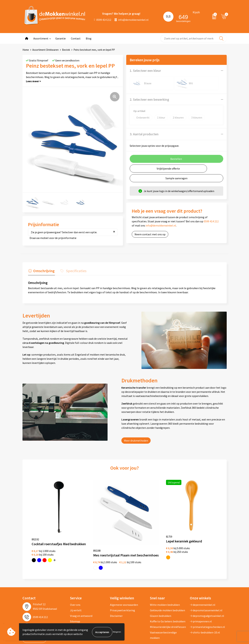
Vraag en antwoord (81, 595)
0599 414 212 (103, 20)
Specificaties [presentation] (75, 271)
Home (26, 50)
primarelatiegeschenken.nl (207, 606)
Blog (89, 38)
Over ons (75, 584)
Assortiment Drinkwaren (45, 50)
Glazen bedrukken (161, 595)
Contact (76, 38)
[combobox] (194, 38)
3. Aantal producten (144, 134)
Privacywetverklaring (123, 589)
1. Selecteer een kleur (145, 71)
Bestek (66, 50)
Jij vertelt (76, 589)
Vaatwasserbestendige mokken (163, 614)
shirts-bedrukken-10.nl (205, 611)
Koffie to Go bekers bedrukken (168, 600)
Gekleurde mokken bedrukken (167, 589)
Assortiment (41, 38)
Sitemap (75, 600)
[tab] (41, 272)
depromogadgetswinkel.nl (207, 595)
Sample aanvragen (176, 178)
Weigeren (117, 632)
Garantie (61, 38)
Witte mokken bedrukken (165, 584)
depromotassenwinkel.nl (206, 589)
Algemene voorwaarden (124, 584)
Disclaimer (116, 595)
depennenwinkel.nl (203, 584)
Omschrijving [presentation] (44, 271)
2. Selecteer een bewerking (149, 99)
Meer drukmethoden (136, 441)
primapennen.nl (201, 600)
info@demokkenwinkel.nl (132, 20)
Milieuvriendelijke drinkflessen (168, 606)
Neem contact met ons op (150, 234)
